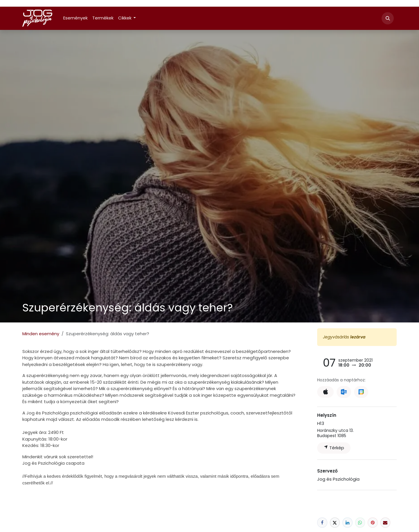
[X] (335, 523)
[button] (388, 18)
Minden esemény (41, 334)
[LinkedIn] (347, 523)
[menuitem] (75, 18)
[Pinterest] (373, 523)
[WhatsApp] (360, 523)
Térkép (334, 448)
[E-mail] (385, 523)
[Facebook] (322, 523)
